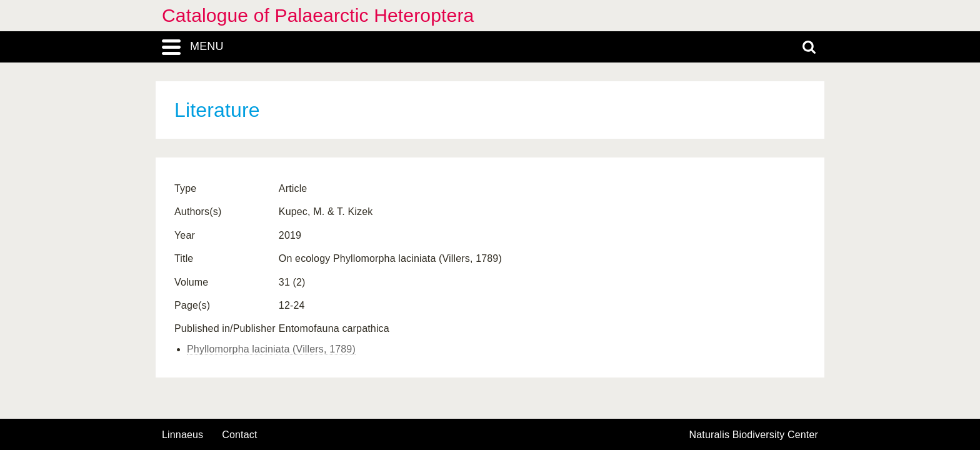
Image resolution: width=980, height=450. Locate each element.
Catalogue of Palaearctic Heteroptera (318, 15)
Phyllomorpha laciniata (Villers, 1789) (271, 349)
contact (239, 435)
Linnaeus (182, 435)
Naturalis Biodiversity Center (754, 435)
